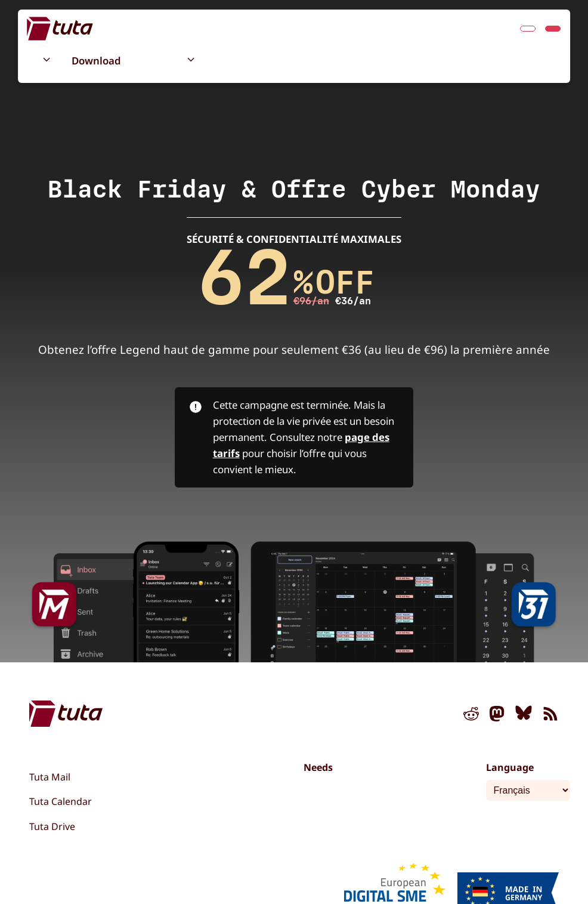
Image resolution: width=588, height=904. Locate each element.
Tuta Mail (50, 777)
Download (96, 61)
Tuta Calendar (61, 801)
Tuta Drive (52, 826)
